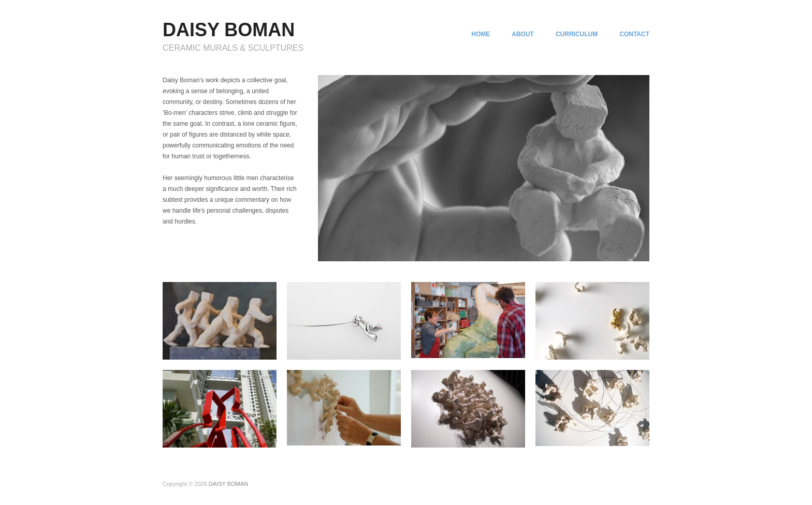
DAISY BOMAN (229, 30)
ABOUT (523, 34)
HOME (481, 34)
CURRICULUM (577, 34)
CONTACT (634, 34)
